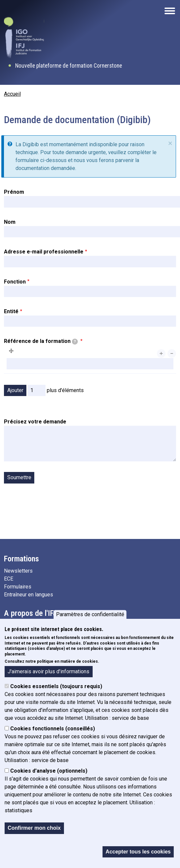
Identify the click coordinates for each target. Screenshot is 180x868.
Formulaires (18, 587)
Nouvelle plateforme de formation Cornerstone (69, 66)
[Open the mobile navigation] (170, 11)
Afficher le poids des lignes (144, 378)
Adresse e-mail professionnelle (44, 252)
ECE (9, 579)
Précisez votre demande (35, 422)
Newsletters (18, 571)
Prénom (14, 192)
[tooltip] (75, 342)
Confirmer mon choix (34, 832)
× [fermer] (170, 143)
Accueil (12, 94)
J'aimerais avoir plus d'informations (48, 675)
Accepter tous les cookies (138, 855)
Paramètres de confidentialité (90, 618)
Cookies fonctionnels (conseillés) (53, 733)
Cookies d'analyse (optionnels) (49, 775)
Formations (21, 559)
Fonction (15, 282)
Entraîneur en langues (29, 595)
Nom (10, 222)
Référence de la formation (41, 341)
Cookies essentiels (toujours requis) (56, 690)
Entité (11, 311)
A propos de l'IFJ (30, 613)
